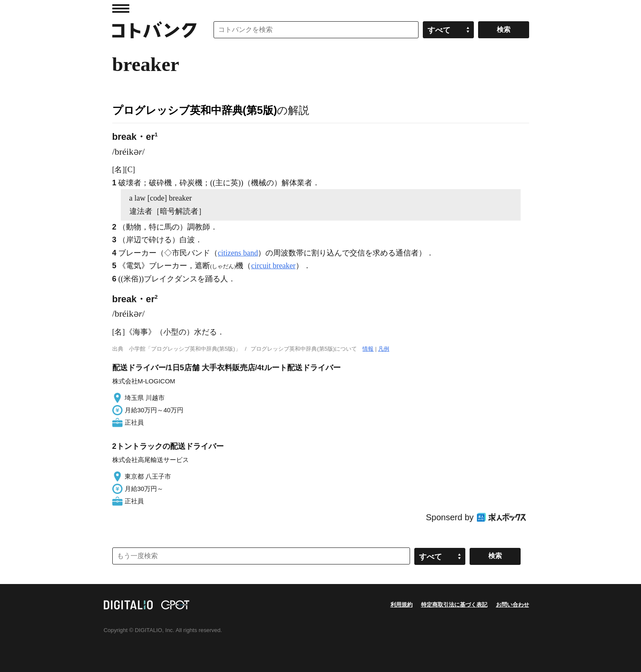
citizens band (238, 253)
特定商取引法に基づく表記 (454, 605)
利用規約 (402, 605)
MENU (121, 9)
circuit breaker (273, 266)
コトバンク (154, 30)
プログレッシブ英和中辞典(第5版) (195, 110)
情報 (368, 349)
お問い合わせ (513, 605)
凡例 (384, 349)
